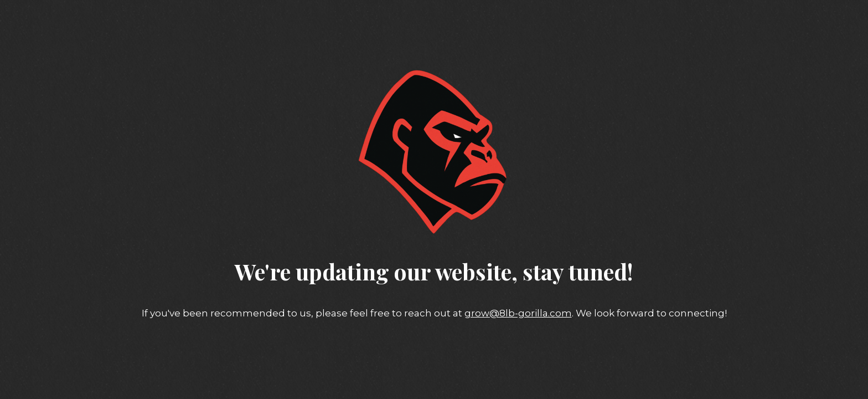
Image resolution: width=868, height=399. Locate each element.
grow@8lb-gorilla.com (518, 313)
